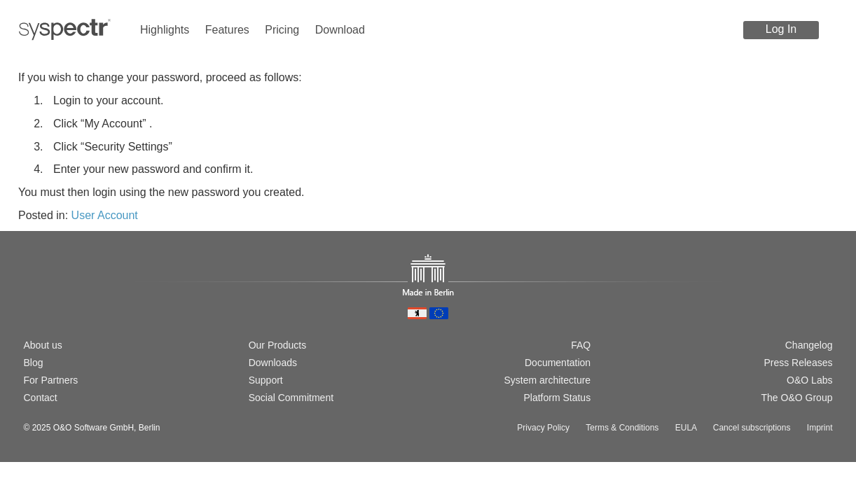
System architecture (547, 380)
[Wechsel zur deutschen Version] (30, 297)
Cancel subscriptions (752, 428)
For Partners (51, 380)
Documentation (558, 363)
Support (266, 380)
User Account (105, 215)
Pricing (282, 30)
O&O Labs (809, 380)
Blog (34, 363)
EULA (686, 428)
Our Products (277, 345)
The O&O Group (797, 398)
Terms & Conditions (622, 428)
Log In (781, 29)
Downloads (273, 363)
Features (227, 30)
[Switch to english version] (53, 297)
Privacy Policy (543, 428)
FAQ (581, 345)
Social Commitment (291, 398)
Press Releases (798, 363)
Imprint (820, 428)
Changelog (809, 345)
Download (340, 30)
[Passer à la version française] (75, 297)
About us (43, 345)
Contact (41, 398)
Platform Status (557, 398)
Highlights (165, 30)
